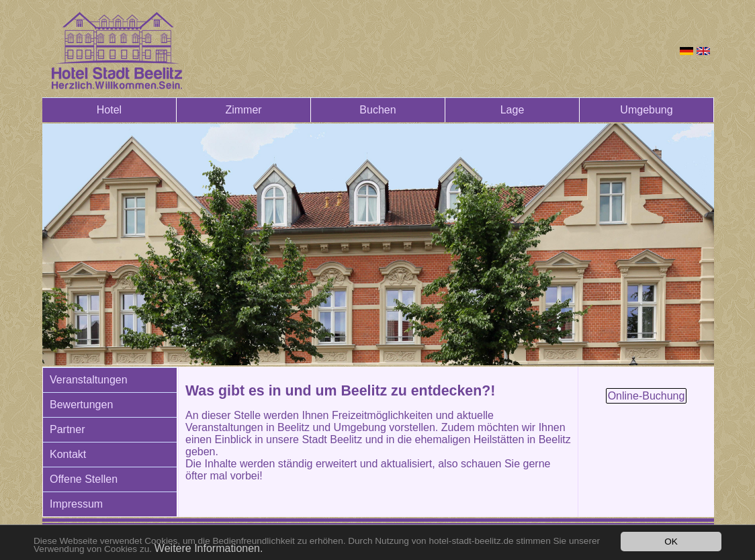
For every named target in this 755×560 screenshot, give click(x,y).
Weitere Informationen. (209, 548)
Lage (513, 110)
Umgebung (646, 110)
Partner (67, 429)
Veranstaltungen (89, 380)
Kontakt (68, 454)
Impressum (76, 504)
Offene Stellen (84, 479)
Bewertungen (81, 405)
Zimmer (243, 110)
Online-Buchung (647, 396)
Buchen (377, 110)
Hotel (109, 110)
